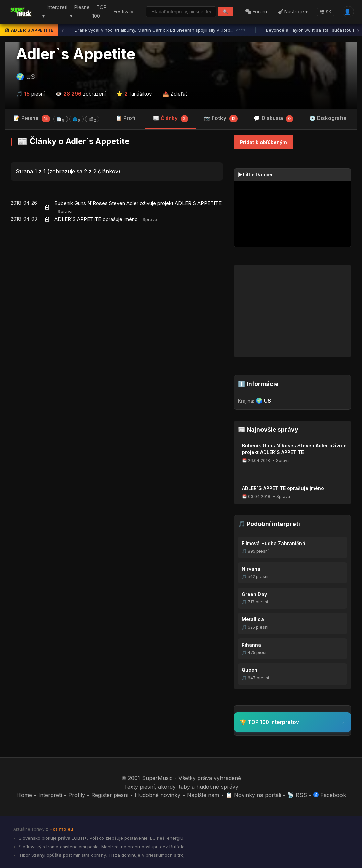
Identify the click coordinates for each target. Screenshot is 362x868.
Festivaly (122, 12)
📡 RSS (297, 795)
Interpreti (50, 795)
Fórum (249, 12)
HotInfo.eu (61, 829)
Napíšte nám (203, 795)
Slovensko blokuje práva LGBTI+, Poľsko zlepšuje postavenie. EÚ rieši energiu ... (103, 838)
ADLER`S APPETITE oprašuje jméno (96, 219)
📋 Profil (126, 118)
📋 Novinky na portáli (253, 795)
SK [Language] (325, 12)
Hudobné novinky (158, 795)
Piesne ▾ (78, 12)
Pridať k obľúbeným (264, 142)
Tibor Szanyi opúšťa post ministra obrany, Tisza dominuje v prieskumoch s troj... (103, 855)
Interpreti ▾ (53, 12)
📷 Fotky (221, 119)
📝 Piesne (56, 119)
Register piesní (110, 795)
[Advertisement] (117, 280)
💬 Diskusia (273, 119)
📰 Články (170, 119)
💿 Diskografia (328, 118)
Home (24, 795)
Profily (77, 795)
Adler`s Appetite (76, 54)
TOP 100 (97, 12)
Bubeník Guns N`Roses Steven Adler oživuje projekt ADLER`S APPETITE (138, 203)
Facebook (330, 795)
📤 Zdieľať (175, 94)
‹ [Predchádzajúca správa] (63, 30)
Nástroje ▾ (289, 12)
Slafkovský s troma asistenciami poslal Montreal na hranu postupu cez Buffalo (101, 847)
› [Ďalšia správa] (358, 30)
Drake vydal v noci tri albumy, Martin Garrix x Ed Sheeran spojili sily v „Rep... (160, 30)
